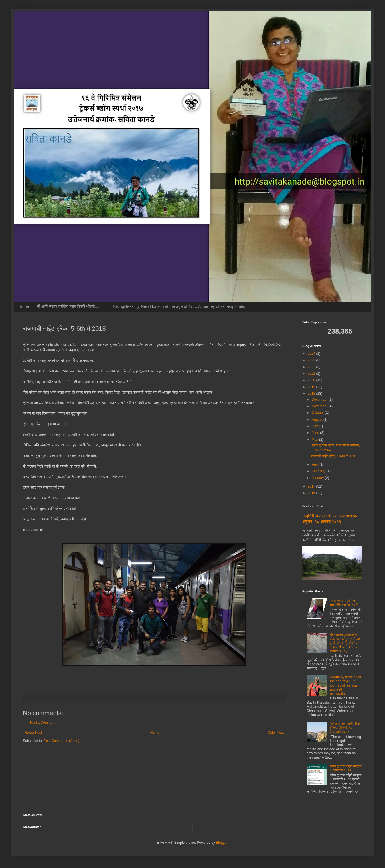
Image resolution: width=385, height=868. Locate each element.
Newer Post (33, 733)
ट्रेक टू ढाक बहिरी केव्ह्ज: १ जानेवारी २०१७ (346, 768)
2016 (312, 493)
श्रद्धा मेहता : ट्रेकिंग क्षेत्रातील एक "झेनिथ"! (344, 602)
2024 (312, 354)
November (320, 406)
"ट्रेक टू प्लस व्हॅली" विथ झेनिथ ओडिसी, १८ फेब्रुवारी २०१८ (345, 728)
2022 (312, 367)
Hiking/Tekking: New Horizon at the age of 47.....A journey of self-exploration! (181, 306)
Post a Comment (43, 723)
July (315, 426)
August (318, 420)
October (318, 413)
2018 (312, 394)
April (316, 464)
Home (24, 306)
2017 (312, 486)
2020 (312, 380)
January (318, 478)
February (319, 471)
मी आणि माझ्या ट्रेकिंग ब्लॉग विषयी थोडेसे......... (71, 306)
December (320, 400)
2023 (312, 360)
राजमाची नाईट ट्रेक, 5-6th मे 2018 (334, 456)
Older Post (276, 733)
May (315, 440)
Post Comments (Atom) (61, 741)
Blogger (222, 843)
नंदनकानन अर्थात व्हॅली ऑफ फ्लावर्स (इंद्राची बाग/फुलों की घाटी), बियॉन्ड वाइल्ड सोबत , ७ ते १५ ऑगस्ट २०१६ (346, 643)
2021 (312, 374)
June (316, 433)
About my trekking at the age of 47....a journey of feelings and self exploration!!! (346, 685)
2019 (312, 387)
